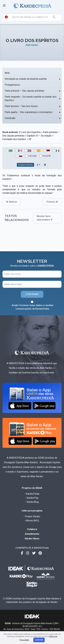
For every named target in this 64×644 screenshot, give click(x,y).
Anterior (11, 202)
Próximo (52, 202)
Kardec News (32, 539)
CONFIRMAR (32, 294)
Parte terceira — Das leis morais (21, 106)
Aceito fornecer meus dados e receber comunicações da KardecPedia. (33, 307)
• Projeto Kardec (32, 516)
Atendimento (32, 534)
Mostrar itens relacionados (45, 218)
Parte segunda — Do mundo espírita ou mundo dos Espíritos (31, 98)
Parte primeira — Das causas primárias (24, 91)
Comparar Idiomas (25, 165)
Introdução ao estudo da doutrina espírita (26, 79)
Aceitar (39, 640)
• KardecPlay (32, 498)
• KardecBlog (32, 502)
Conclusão (10, 118)
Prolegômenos (12, 85)
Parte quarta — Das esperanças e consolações (29, 112)
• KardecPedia (32, 494)
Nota (7, 73)
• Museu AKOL (32, 521)
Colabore (32, 529)
